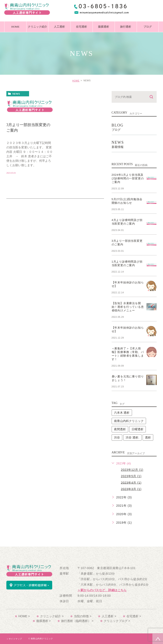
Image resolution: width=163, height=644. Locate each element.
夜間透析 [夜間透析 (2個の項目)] (120, 429)
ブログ (148, 27)
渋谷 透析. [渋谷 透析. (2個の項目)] (132, 437)
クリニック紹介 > (52, 616)
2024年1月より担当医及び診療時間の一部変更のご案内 (128, 178)
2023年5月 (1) (131, 476)
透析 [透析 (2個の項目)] (148, 437)
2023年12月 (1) (132, 470)
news (16, 94)
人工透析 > (109, 616)
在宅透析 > (134, 616)
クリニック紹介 (37, 27)
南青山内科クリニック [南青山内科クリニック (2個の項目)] (129, 421)
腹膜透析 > (44, 621)
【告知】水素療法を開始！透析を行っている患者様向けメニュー (128, 307)
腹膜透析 (104, 27)
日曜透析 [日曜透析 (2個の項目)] (138, 429)
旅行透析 (126, 27)
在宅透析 (81, 27)
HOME (15, 27)
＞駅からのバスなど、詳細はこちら (102, 590)
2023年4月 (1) (131, 482)
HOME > (24, 616)
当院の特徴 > (83, 616)
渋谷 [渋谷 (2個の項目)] (117, 437)
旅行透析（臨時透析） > (77, 621)
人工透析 (59, 27)
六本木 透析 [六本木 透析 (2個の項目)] (122, 413)
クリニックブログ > (117, 621)
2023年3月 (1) (131, 489)
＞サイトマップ (14, 639)
